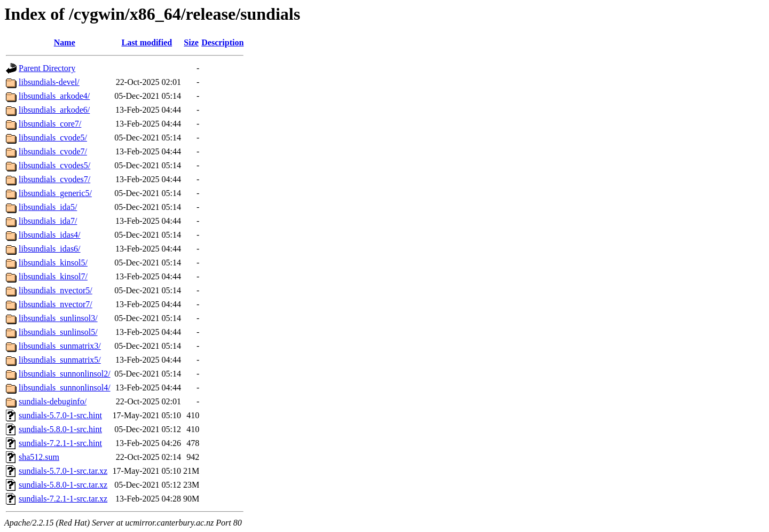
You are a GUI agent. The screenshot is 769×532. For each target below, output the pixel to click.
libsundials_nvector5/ (56, 290)
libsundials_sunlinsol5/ (58, 332)
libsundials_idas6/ (50, 249)
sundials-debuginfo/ (53, 401)
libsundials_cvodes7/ (54, 179)
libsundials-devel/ (49, 82)
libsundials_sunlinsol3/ (58, 318)
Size (191, 42)
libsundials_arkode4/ (54, 96)
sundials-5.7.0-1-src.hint (60, 415)
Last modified (147, 42)
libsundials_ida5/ (48, 207)
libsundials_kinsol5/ (53, 263)
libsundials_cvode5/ (53, 138)
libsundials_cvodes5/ (54, 165)
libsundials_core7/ (50, 124)
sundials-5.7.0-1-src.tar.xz (63, 471)
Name (65, 42)
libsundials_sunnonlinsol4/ (65, 388)
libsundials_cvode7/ (53, 151)
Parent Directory (47, 68)
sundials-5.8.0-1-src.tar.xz (63, 485)
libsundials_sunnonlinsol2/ (65, 374)
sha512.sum (39, 457)
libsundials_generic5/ (55, 193)
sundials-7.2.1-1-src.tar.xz (63, 499)
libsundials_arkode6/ (54, 110)
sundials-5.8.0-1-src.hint (60, 429)
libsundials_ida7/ (48, 221)
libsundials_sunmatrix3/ (60, 346)
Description (222, 42)
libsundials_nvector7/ (56, 304)
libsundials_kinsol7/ (53, 276)
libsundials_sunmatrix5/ (60, 360)
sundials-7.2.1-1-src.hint (60, 443)
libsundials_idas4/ (50, 235)
